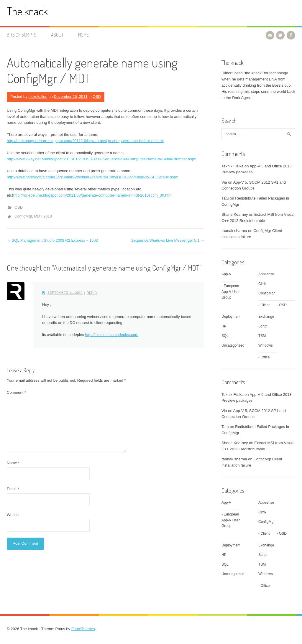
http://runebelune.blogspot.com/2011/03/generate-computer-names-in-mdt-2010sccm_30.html (93, 195)
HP (224, 326)
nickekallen (38, 97)
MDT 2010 (43, 216)
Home (83, 35)
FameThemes (83, 629)
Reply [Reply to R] (92, 293)
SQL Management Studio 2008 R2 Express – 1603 (52, 240)
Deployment (231, 317)
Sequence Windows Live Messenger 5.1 (168, 240)
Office (265, 357)
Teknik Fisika (232, 166)
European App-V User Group (231, 291)
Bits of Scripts (22, 35)
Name (13, 463)
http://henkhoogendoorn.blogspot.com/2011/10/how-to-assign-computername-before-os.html (85, 141)
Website (14, 515)
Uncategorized (233, 345)
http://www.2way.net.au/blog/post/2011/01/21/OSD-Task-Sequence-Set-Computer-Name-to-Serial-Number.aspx (101, 159)
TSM (262, 336)
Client (265, 305)
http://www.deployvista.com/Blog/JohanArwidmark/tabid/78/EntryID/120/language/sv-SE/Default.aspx (92, 177)
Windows (266, 345)
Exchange (266, 317)
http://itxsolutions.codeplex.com (112, 335)
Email (13, 489)
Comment (16, 392)
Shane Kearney (235, 214)
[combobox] (258, 134)
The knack (27, 11)
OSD (97, 97)
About (57, 35)
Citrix (262, 284)
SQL (225, 336)
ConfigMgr (23, 216)
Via (224, 182)
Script (263, 326)
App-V (226, 274)
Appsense (266, 274)
